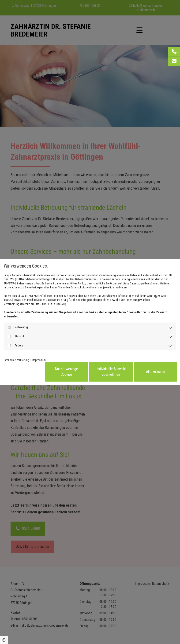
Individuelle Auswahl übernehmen (111, 372)
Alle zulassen (156, 372)
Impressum (39, 360)
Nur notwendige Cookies (66, 372)
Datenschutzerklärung (16, 360)
